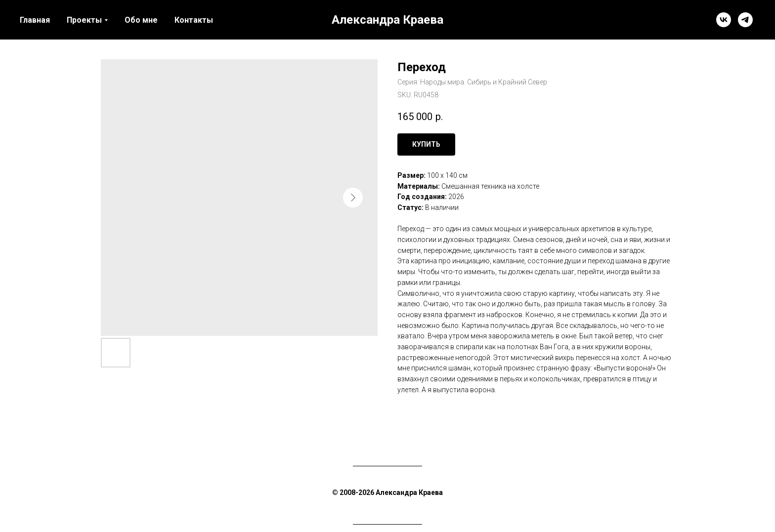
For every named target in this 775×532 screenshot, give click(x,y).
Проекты (84, 20)
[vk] (724, 20)
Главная (35, 20)
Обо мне (141, 20)
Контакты (194, 20)
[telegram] (745, 20)
